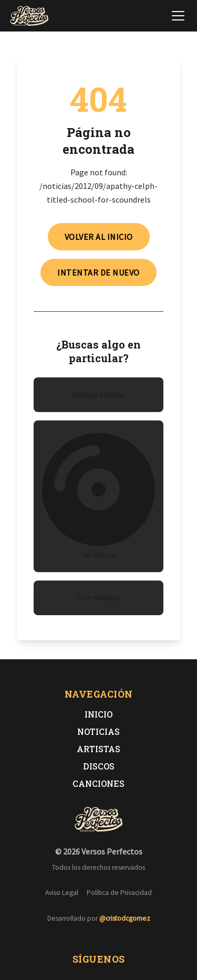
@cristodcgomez (125, 918)
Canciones (98, 783)
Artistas (98, 749)
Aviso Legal (62, 893)
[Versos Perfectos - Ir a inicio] (29, 16)
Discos (99, 766)
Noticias (98, 731)
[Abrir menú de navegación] (178, 16)
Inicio (98, 714)
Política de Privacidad (119, 893)
